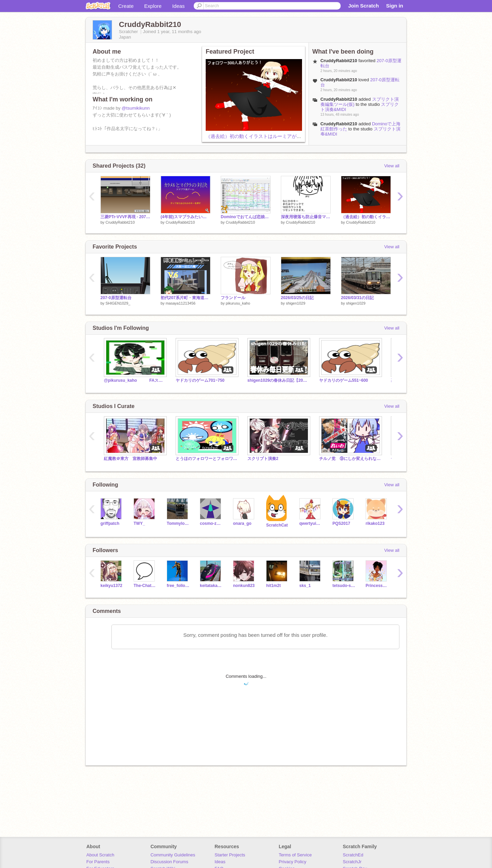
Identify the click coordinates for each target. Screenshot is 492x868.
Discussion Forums (169, 862)
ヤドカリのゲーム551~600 (344, 380)
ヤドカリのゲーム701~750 (200, 380)
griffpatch (110, 523)
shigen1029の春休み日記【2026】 (278, 380)
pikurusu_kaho (238, 303)
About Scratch (100, 855)
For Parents (98, 862)
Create (126, 6)
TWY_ (139, 523)
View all (392, 166)
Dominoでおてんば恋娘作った (246, 217)
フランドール (233, 298)
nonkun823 (244, 586)
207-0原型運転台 (116, 298)
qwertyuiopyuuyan (311, 523)
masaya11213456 (181, 303)
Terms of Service (295, 855)
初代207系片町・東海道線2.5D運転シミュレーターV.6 (186, 298)
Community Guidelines (173, 855)
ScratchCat (277, 525)
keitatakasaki (211, 586)
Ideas (179, 6)
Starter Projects (230, 855)
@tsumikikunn (136, 108)
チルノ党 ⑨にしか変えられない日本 (350, 459)
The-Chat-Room (145, 586)
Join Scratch (364, 6)
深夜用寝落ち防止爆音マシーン (306, 217)
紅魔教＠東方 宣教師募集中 (131, 459)
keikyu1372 (111, 586)
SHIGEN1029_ (118, 303)
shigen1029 (296, 303)
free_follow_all (178, 586)
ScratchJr (352, 862)
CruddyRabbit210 (339, 99)
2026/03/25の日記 (297, 298)
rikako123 (375, 523)
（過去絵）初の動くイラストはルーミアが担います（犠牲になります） (282, 136)
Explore (153, 6)
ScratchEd (353, 855)
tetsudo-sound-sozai (344, 586)
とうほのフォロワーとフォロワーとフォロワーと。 (206, 459)
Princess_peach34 (377, 586)
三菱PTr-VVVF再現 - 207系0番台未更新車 (125, 217)
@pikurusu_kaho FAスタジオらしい (135, 380)
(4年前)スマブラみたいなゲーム (186, 217)
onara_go (242, 523)
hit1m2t (274, 586)
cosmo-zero (211, 523)
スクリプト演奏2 (263, 459)
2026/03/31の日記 (357, 298)
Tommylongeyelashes (178, 523)
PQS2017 (341, 523)
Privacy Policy (293, 862)
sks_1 (305, 586)
